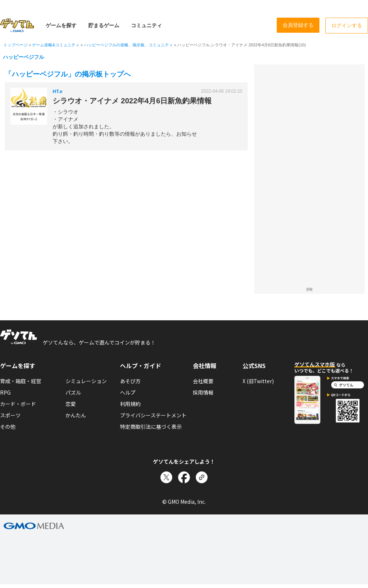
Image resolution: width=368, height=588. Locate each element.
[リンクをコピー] (202, 477)
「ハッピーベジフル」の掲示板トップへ (68, 74)
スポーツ (10, 415)
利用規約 (130, 404)
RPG (5, 392)
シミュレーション (86, 381)
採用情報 (203, 392)
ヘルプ (128, 392)
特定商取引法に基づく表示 (151, 427)
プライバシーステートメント (153, 415)
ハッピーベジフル (24, 57)
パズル (73, 392)
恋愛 (71, 404)
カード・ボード (18, 404)
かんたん (76, 415)
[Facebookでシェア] (184, 477)
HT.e (58, 91)
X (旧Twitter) (258, 381)
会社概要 (203, 381)
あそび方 (130, 381)
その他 (8, 427)
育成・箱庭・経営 (21, 381)
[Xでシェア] (166, 477)
